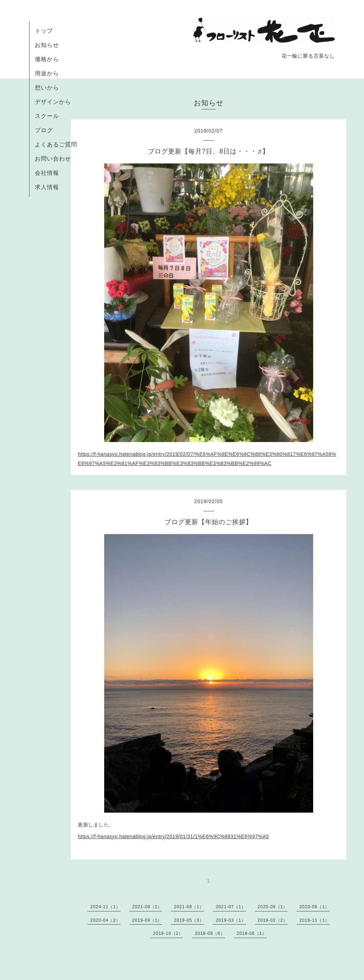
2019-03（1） (231, 920)
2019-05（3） (189, 920)
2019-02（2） (273, 920)
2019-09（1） (147, 920)
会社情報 (47, 173)
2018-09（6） (210, 933)
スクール (47, 116)
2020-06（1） (314, 907)
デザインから (53, 102)
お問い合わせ (53, 159)
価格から (47, 59)
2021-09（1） (147, 907)
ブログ (44, 130)
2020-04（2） (105, 920)
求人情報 (47, 187)
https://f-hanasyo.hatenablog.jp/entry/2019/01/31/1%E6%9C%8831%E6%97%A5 (173, 836)
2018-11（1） (314, 920)
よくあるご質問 (56, 144)
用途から (47, 73)
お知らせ (47, 45)
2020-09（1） (273, 907)
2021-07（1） (231, 907)
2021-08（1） (189, 907)
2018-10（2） (168, 933)
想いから (47, 88)
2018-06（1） (252, 933)
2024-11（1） (105, 907)
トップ (44, 31)
